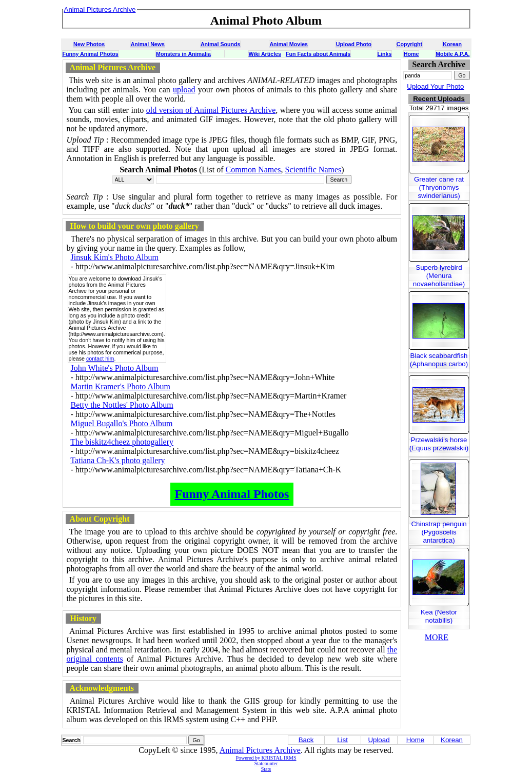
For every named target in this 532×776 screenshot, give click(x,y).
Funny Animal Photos (91, 54)
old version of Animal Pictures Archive (211, 110)
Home (411, 54)
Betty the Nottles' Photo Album (122, 405)
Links (385, 54)
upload (184, 89)
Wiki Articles (265, 54)
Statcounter (266, 763)
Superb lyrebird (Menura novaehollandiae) (439, 276)
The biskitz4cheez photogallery (122, 442)
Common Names (253, 170)
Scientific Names (313, 170)
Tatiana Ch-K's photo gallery (117, 460)
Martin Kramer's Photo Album (121, 386)
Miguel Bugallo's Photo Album (122, 423)
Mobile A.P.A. (452, 54)
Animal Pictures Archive (260, 750)
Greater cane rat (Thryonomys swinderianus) (439, 187)
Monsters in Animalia (183, 54)
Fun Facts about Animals (318, 54)
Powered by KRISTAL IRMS (266, 758)
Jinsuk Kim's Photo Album (115, 257)
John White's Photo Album (115, 368)
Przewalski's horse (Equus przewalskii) (439, 444)
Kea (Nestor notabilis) (439, 616)
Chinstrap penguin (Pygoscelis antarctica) (439, 532)
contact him (100, 359)
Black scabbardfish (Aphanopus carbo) (439, 360)
